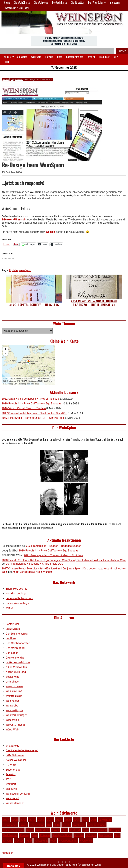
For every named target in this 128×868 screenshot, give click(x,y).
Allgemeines (17, 79)
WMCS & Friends (16, 725)
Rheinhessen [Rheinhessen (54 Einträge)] (10, 835)
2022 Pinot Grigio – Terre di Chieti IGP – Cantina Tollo (33, 418)
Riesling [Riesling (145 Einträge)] (25, 835)
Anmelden (7, 853)
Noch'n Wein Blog (16, 672)
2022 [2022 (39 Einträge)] (85, 820)
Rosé (60, 57)
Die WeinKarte (59, 2)
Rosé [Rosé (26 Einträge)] (35, 835)
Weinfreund (12, 798)
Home (7, 2)
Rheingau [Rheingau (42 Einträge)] (115, 830)
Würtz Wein (12, 730)
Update (13, 270)
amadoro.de (12, 746)
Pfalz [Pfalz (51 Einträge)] (64, 830)
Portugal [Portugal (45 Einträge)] (75, 830)
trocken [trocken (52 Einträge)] (19, 840)
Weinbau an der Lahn (18, 794)
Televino (11, 774)
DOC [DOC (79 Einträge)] (57, 825)
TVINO (9, 779)
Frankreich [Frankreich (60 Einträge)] (79, 825)
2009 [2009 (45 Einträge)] (23, 820)
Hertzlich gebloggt (16, 594)
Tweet (7, 244)
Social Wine (12, 677)
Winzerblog (12, 720)
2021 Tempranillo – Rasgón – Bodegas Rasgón (54, 546)
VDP (116, 57)
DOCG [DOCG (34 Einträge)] (66, 825)
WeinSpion (25, 270)
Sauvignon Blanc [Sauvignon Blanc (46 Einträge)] (62, 835)
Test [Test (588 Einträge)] (117, 835)
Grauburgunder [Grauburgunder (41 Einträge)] (97, 825)
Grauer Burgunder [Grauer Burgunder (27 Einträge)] (13, 830)
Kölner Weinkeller (16, 760)
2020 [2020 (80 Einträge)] (68, 820)
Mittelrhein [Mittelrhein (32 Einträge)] (43, 830)
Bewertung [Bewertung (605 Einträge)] (105, 820)
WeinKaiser (12, 701)
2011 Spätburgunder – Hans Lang (36, 305)
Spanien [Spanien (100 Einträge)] (79, 835)
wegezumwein (14, 686)
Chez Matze (13, 629)
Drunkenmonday (15, 658)
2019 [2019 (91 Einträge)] (59, 820)
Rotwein (49, 57)
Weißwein (36, 57)
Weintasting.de (14, 710)
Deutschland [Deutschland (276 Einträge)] (37, 825)
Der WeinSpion (96, 2)
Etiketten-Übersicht (14, 220)
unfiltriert (11, 784)
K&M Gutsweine (15, 755)
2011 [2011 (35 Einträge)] (32, 820)
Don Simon (12, 653)
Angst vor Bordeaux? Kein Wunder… (33, 572)
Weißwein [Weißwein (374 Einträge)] (86, 840)
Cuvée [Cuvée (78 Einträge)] (23, 825)
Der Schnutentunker (17, 634)
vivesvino (11, 789)
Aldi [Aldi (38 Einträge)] (93, 820)
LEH (7, 62)
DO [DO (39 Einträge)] (49, 825)
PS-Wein (11, 765)
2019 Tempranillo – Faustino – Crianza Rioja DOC (35, 564)
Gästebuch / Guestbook (17, 8)
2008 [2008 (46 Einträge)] (15, 820)
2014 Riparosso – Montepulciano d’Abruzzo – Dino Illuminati (94, 303)
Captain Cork (13, 624)
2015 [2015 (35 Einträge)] (41, 820)
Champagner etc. (75, 57)
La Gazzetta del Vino (18, 662)
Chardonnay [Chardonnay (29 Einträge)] (10, 825)
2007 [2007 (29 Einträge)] (6, 820)
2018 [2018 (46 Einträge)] (50, 820)
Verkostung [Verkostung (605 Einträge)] (41, 840)
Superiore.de (13, 770)
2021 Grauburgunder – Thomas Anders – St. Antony (54, 555)
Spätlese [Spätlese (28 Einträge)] (91, 835)
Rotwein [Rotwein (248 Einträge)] (45, 835)
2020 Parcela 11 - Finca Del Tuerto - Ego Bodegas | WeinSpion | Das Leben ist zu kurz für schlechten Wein (64, 560)
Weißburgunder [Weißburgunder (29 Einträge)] (68, 840)
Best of (91, 57)
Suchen (122, 51)
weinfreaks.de (14, 696)
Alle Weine (22, 57)
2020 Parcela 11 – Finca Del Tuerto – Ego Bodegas (31, 404)
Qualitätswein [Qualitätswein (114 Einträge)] (99, 830)
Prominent (104, 57)
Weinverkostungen (16, 715)
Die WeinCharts (22, 2)
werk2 (9, 608)
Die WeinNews (41, 2)
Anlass (7, 57)
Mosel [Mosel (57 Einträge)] (55, 830)
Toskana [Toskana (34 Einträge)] (7, 840)
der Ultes (11, 638)
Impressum (115, 2)
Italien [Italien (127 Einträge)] (30, 830)
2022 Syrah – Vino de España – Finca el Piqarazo (30, 399)
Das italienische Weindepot (22, 750)
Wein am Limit (14, 691)
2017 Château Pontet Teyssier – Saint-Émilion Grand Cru (34, 413)
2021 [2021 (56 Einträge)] (77, 820)
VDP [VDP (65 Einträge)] (29, 840)
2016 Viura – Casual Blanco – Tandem (24, 408)
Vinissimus (12, 682)
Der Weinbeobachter (18, 643)
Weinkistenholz (15, 803)
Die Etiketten (77, 2)
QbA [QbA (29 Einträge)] (85, 830)
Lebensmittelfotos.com (19, 598)
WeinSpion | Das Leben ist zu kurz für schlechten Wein (69, 865)
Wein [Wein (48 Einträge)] (53, 840)
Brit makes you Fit (16, 589)
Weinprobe (12, 706)
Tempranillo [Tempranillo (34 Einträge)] (105, 835)
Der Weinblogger (15, 648)
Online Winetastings (17, 603)
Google (51, 232)
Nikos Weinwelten (16, 667)
